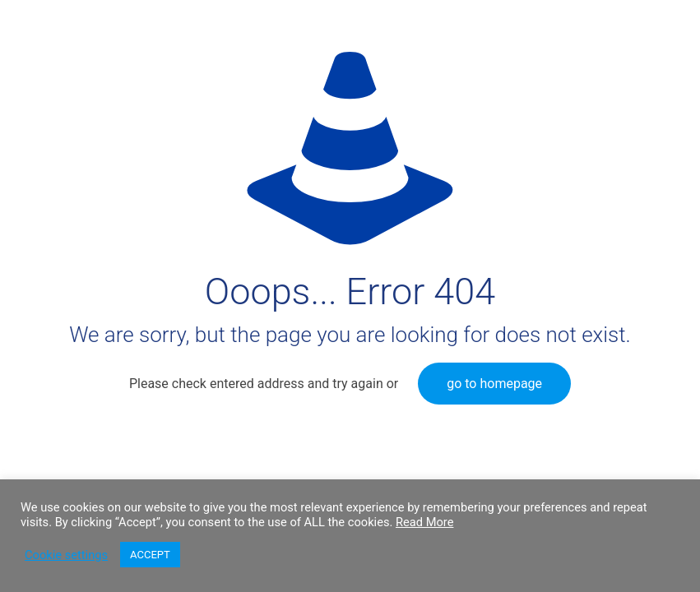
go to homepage (494, 384)
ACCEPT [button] (150, 555)
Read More (424, 522)
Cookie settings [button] (66, 555)
